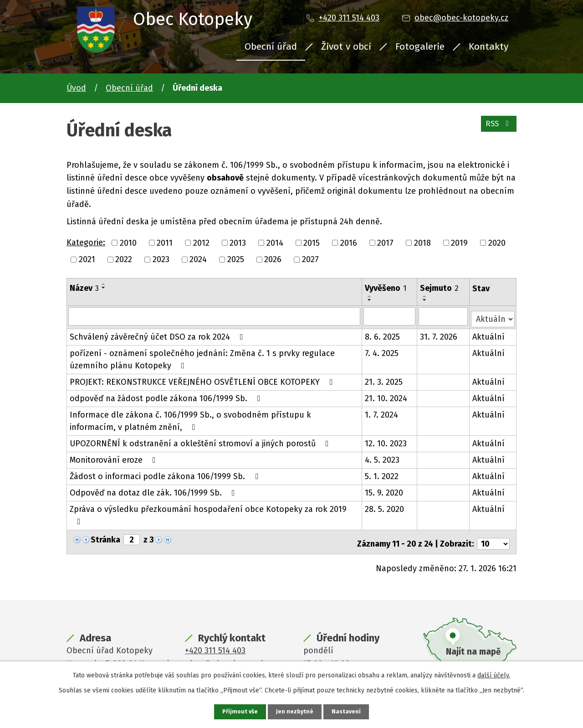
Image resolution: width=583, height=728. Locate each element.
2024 (198, 259)
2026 (273, 259)
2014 (275, 243)
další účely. (494, 674)
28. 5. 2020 (385, 506)
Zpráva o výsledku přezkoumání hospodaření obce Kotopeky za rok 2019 (208, 512)
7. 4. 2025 (382, 351)
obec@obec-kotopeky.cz (461, 18)
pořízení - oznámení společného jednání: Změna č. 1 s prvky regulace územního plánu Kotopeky (202, 357)
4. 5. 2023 (383, 457)
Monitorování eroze (115, 457)
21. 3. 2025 (384, 379)
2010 (128, 243)
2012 (201, 243)
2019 (459, 243)
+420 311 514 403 (349, 18)
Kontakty (488, 46)
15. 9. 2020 (384, 490)
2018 (422, 243)
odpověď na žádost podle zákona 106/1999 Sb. (167, 396)
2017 (385, 243)
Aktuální (489, 334)
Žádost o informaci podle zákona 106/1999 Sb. (166, 474)
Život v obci (346, 46)
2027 (310, 259)
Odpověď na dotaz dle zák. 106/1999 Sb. (154, 490)
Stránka (105, 537)
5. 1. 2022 (382, 474)
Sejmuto (440, 288)
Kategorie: (86, 243)
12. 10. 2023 (386, 441)
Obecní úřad (271, 46)
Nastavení (348, 711)
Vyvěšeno (386, 288)
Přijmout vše (239, 711)
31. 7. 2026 (439, 334)
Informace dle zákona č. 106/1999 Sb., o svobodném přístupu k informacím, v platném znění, (215, 418)
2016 (349, 243)
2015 (312, 243)
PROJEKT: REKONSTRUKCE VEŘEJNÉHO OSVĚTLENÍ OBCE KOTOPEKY (203, 379)
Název (84, 288)
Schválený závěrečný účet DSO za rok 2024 (158, 334)
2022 (124, 259)
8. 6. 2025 (383, 334)
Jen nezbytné (295, 711)
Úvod (76, 88)
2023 (161, 259)
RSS (497, 128)
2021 (87, 259)
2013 (238, 243)
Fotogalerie (420, 46)
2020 (497, 243)
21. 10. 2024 (386, 396)
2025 (236, 259)
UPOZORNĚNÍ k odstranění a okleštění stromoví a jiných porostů (201, 441)
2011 (165, 243)
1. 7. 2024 (382, 412)
